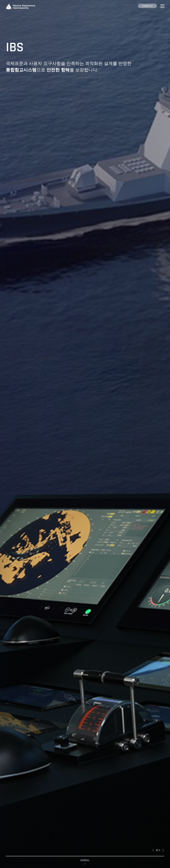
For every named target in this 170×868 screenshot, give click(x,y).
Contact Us (147, 6)
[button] (153, 850)
